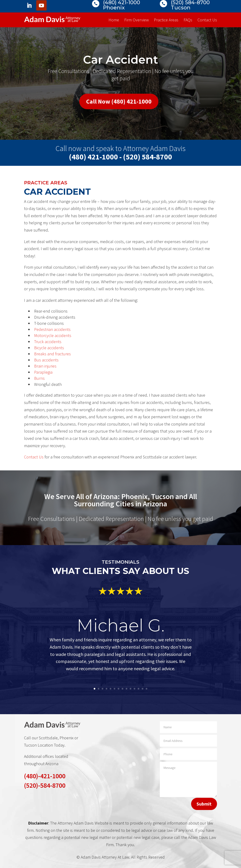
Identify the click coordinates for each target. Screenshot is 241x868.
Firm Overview (137, 20)
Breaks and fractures (52, 354)
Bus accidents (46, 360)
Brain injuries (45, 366)
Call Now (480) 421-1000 (119, 101)
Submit (204, 804)
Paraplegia (43, 372)
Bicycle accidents (49, 348)
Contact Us (207, 20)
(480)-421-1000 (45, 776)
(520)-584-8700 (45, 785)
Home (114, 20)
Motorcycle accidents (53, 335)
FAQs (188, 20)
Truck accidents (48, 342)
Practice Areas (166, 20)
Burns (39, 378)
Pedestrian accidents (52, 329)
